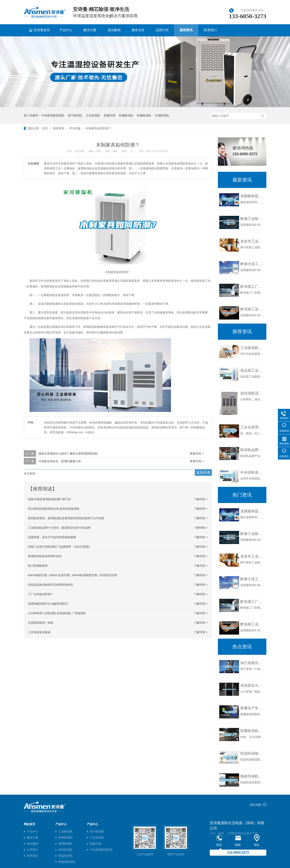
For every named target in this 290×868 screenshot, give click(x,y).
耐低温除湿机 (67, 862)
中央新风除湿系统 (53, 115)
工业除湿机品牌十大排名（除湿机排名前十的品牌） (60, 528)
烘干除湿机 (75, 115)
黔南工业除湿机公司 (252, 219)
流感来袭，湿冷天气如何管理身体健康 (52, 537)
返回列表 (203, 472)
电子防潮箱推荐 (38, 566)
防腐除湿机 (126, 115)
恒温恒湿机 (65, 856)
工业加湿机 (93, 115)
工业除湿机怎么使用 (252, 348)
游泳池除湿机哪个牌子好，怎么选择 (252, 393)
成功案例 (114, 30)
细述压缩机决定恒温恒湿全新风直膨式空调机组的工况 (252, 776)
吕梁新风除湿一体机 (41, 623)
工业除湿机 (65, 831)
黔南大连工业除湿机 (252, 264)
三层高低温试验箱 (39, 632)
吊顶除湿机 (162, 115)
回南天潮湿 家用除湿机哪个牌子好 (50, 499)
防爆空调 (110, 115)
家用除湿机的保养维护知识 (45, 556)
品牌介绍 (162, 30)
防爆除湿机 (144, 115)
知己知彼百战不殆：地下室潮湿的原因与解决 (252, 663)
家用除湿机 (65, 844)
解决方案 (90, 30)
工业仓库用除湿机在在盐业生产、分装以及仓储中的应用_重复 (252, 427)
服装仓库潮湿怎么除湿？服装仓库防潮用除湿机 (68, 454)
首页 (45, 128)
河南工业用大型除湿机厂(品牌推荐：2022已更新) (59, 547)
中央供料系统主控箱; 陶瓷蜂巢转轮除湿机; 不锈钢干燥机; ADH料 (252, 472)
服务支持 (138, 30)
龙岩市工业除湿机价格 (252, 241)
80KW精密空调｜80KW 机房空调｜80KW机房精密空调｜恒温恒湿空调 (72, 575)
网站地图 (256, 805)
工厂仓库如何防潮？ (41, 594)
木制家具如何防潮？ (98, 128)
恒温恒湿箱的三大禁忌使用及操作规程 (252, 753)
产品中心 (66, 30)
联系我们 (210, 30)
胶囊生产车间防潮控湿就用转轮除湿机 (252, 708)
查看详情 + (197, 454)
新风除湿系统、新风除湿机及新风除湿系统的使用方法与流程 (66, 518)
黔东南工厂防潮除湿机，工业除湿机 (252, 287)
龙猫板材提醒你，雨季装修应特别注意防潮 (252, 196)
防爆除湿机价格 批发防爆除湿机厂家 (252, 731)
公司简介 (33, 850)
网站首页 (30, 824)
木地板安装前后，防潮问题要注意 (60, 461)
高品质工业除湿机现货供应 (252, 370)
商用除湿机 (65, 837)
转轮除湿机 (65, 850)
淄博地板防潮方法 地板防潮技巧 (48, 604)
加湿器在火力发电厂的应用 (252, 686)
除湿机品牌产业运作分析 (252, 450)
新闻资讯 (186, 30)
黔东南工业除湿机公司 (252, 309)
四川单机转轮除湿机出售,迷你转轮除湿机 (54, 509)
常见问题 (75, 128)
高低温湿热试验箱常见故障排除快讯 (51, 585)
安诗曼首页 (42, 30)
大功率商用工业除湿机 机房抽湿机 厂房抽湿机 (57, 613)
